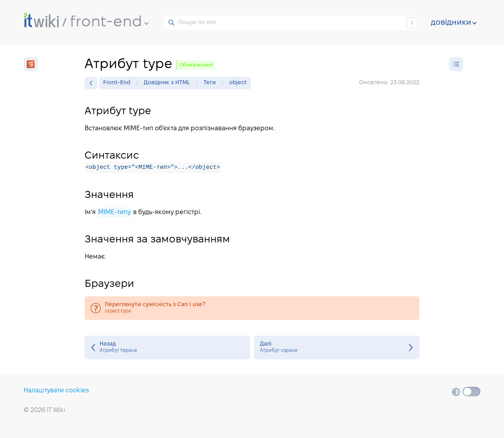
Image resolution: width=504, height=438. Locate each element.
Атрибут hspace (167, 347)
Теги (212, 83)
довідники (454, 23)
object (238, 83)
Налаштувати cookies (56, 391)
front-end (109, 22)
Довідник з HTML (169, 83)
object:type (252, 308)
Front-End (119, 83)
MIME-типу (114, 212)
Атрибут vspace (337, 347)
